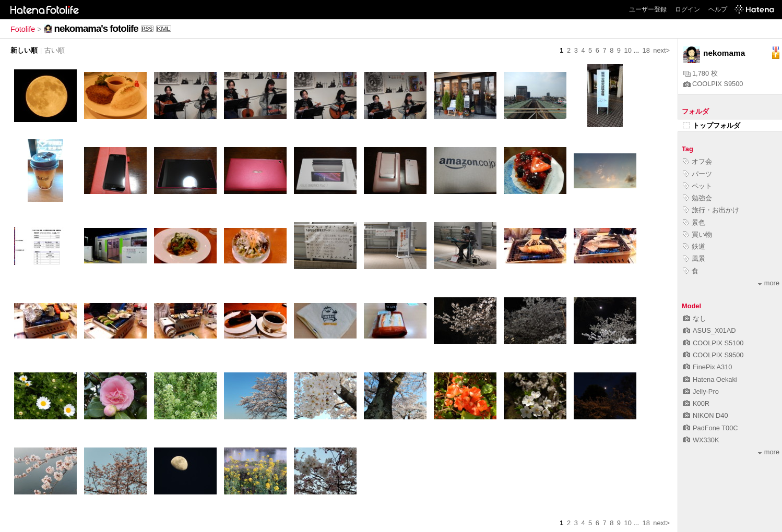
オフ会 (697, 161)
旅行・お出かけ (711, 210)
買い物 (697, 234)
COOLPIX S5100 (713, 343)
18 (646, 50)
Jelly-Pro (701, 391)
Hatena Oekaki (710, 379)
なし (695, 318)
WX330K (701, 440)
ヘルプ (718, 9)
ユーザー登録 (648, 9)
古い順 (55, 50)
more (769, 283)
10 (628, 50)
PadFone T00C (710, 428)
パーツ (697, 174)
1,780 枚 (701, 73)
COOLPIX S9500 (713, 84)
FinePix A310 (707, 367)
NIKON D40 (706, 415)
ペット (697, 186)
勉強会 (697, 198)
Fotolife (23, 29)
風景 (694, 258)
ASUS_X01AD (709, 330)
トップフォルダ (712, 125)
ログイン (688, 9)
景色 (694, 222)
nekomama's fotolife (96, 28)
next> (661, 50)
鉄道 (694, 246)
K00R (696, 403)
